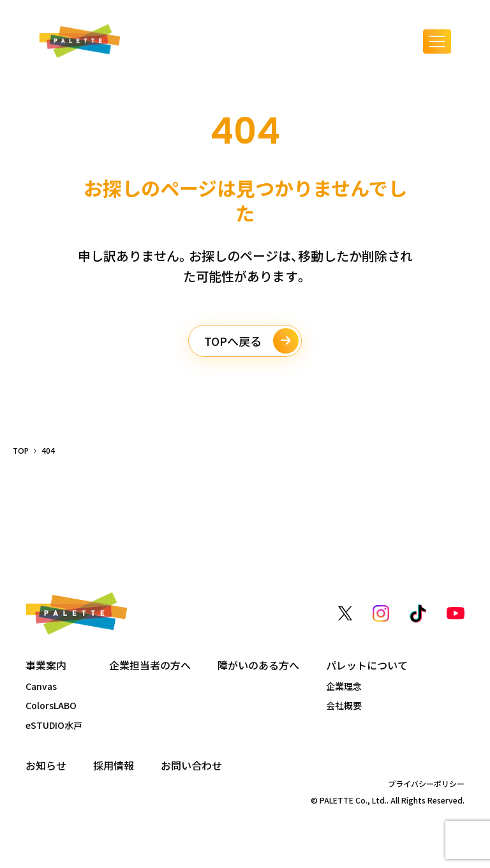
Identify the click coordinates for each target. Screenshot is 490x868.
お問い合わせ (191, 766)
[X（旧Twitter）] (345, 613)
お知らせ (46, 766)
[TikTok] (418, 614)
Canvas (41, 686)
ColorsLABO (51, 705)
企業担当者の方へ (150, 666)
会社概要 (344, 705)
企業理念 (344, 686)
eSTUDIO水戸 (54, 725)
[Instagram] (381, 613)
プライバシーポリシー (426, 784)
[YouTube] (456, 613)
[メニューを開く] (437, 41)
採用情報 (114, 766)
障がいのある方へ (258, 666)
